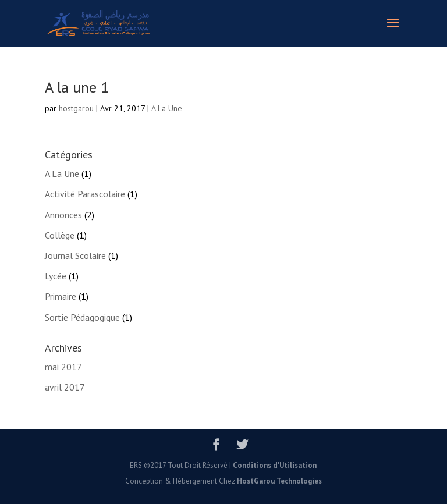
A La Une (167, 108)
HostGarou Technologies (279, 481)
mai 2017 (63, 367)
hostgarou (76, 108)
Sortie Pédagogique (82, 317)
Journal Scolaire (75, 255)
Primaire (61, 296)
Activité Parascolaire (85, 194)
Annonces (63, 215)
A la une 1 (77, 87)
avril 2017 (65, 387)
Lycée (56, 276)
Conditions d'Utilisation (275, 465)
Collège (60, 235)
